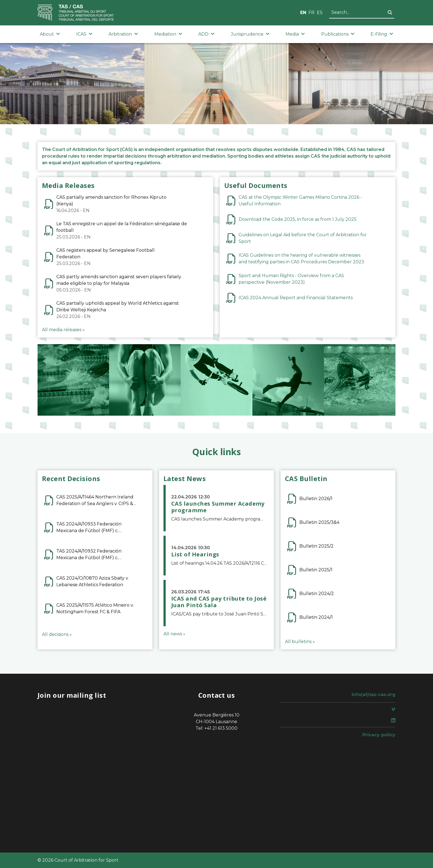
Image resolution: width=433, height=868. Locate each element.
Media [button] (295, 34)
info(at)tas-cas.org (373, 695)
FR (311, 13)
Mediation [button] (168, 34)
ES (320, 13)
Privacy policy (379, 735)
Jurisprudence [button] (250, 34)
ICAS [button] (84, 34)
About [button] (50, 34)
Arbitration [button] (123, 34)
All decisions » (57, 634)
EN (303, 13)
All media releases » (63, 330)
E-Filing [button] (382, 34)
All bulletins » (300, 642)
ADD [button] (206, 34)
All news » (174, 634)
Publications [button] (338, 34)
